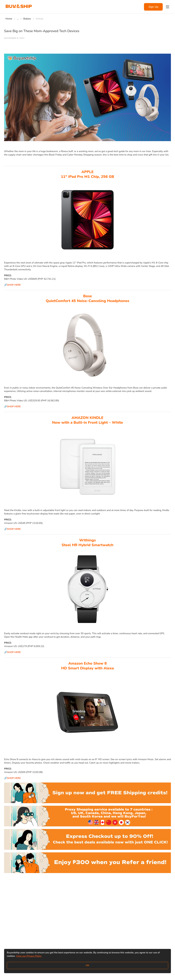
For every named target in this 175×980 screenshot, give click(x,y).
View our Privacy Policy (29, 956)
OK (87, 965)
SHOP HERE (14, 285)
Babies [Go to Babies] (27, 19)
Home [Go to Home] (9, 19)
